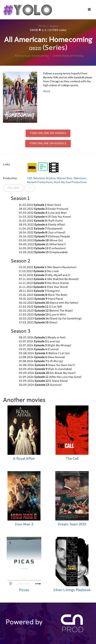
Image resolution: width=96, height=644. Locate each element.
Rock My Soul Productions (70, 182)
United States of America (68, 56)
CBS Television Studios (41, 178)
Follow (13, 188)
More (47, 91)
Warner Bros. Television (71, 178)
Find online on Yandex (48, 133)
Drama (54, 26)
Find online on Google (48, 143)
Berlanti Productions (40, 182)
